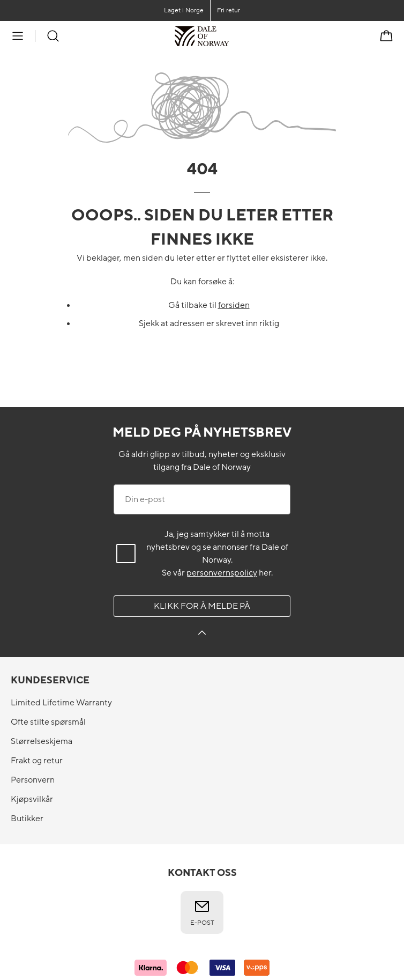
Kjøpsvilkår (32, 799)
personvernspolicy (222, 573)
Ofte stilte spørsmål (48, 722)
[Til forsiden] (229, 36)
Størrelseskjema (42, 741)
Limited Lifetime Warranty (61, 703)
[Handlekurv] (386, 36)
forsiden (234, 305)
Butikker (27, 819)
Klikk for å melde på (202, 606)
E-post (202, 912)
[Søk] (53, 36)
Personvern (33, 780)
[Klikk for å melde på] (202, 634)
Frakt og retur (37, 761)
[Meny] (18, 36)
